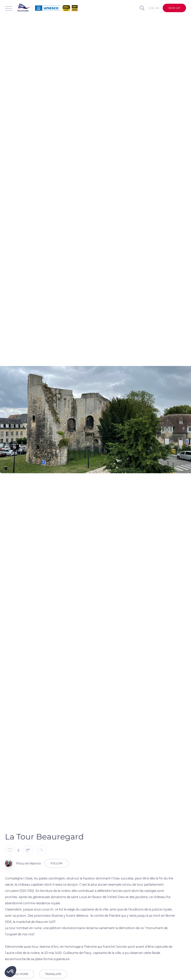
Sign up (174, 8)
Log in (154, 8)
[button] (10, 972)
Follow (57, 863)
